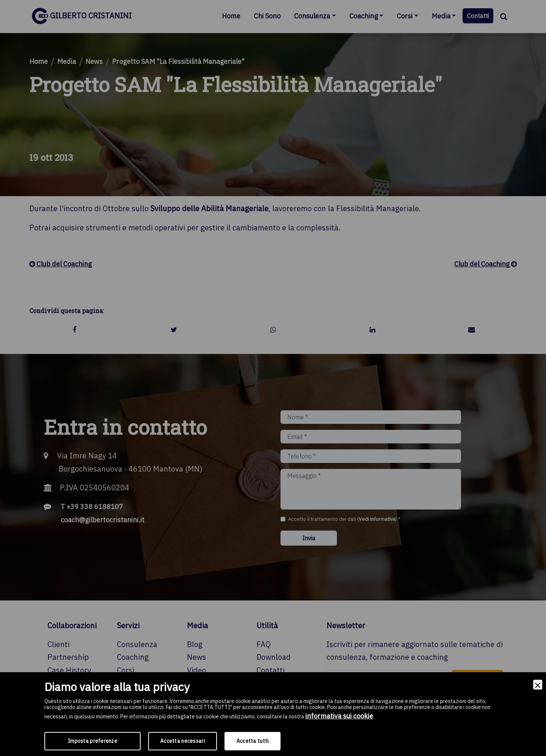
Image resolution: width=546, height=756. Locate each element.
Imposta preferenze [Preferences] (93, 741)
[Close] (538, 685)
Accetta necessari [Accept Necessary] (183, 741)
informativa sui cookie (339, 716)
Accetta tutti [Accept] (253, 741)
